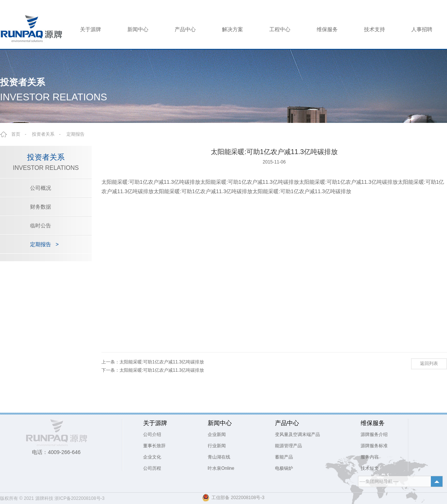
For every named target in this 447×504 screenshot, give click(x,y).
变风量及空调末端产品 (297, 434)
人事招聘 (422, 29)
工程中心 (280, 29)
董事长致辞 (154, 446)
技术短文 (370, 468)
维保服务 (327, 29)
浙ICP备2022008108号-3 (79, 498)
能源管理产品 (288, 446)
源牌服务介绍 (374, 434)
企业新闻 (217, 434)
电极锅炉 (284, 468)
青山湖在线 (219, 457)
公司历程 (152, 468)
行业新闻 (217, 446)
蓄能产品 (284, 457)
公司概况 (41, 188)
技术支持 (375, 29)
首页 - (21, 134)
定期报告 (76, 134)
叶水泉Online (221, 468)
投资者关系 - (48, 134)
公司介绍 (152, 434)
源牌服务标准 (374, 446)
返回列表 (429, 363)
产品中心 (185, 29)
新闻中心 (138, 29)
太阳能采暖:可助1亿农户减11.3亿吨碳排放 (162, 362)
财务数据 (41, 207)
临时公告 (41, 226)
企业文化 (152, 457)
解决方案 (233, 29)
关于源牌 (91, 29)
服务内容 (370, 457)
